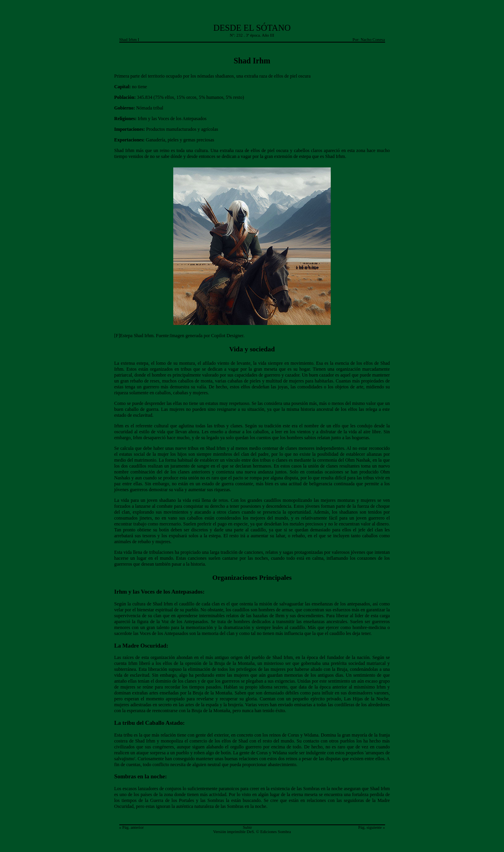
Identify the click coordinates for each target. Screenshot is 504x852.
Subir (247, 827)
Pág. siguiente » (372, 827)
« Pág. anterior (132, 827)
